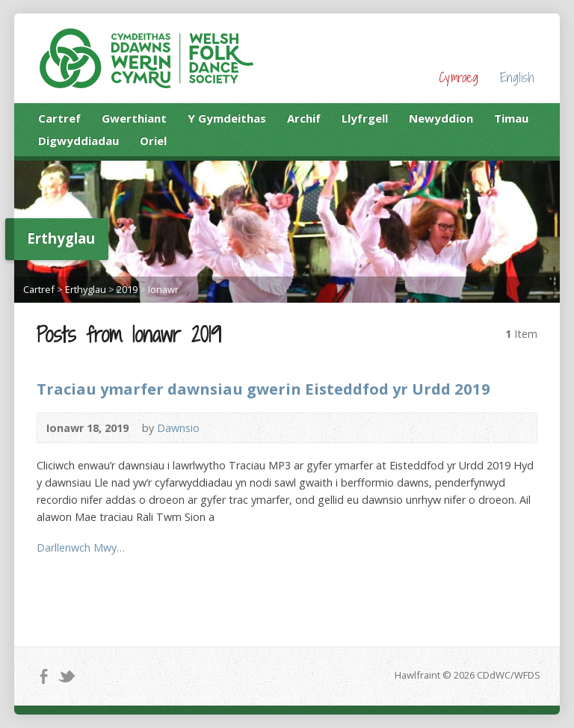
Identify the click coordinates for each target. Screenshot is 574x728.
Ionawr (163, 289)
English (517, 77)
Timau (511, 118)
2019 (127, 289)
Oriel (153, 141)
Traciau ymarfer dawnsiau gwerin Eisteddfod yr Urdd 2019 (263, 389)
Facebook (44, 676)
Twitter (66, 676)
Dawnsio (178, 428)
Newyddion (441, 118)
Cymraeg (459, 77)
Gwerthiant (134, 118)
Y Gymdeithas (227, 118)
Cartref (59, 118)
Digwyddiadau (78, 141)
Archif (304, 118)
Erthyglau (86, 289)
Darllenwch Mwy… (81, 547)
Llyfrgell (365, 118)
